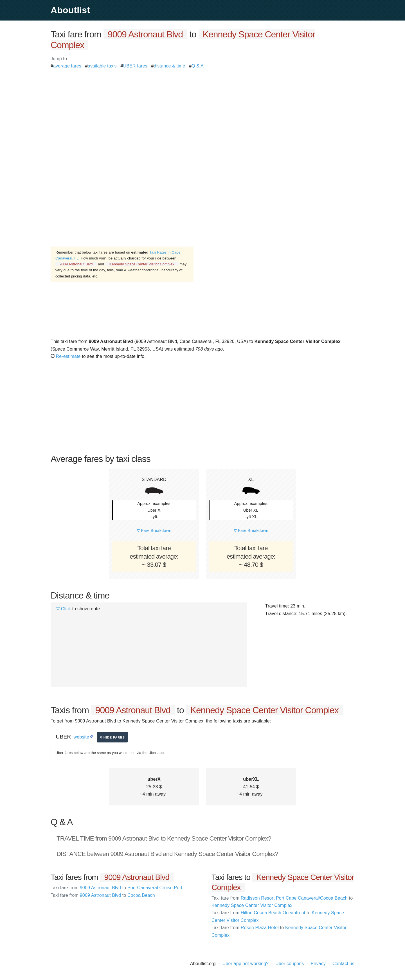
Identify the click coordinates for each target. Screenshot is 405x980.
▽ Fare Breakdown (154, 530)
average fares (67, 66)
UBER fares (135, 66)
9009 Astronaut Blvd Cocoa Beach (103, 895)
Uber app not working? (246, 964)
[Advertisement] (202, 109)
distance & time (170, 66)
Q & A (198, 66)
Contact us (343, 964)
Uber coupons (290, 964)
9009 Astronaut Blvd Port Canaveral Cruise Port (116, 888)
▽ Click (64, 609)
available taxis (102, 66)
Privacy (318, 964)
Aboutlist (70, 10)
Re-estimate (66, 356)
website (81, 737)
